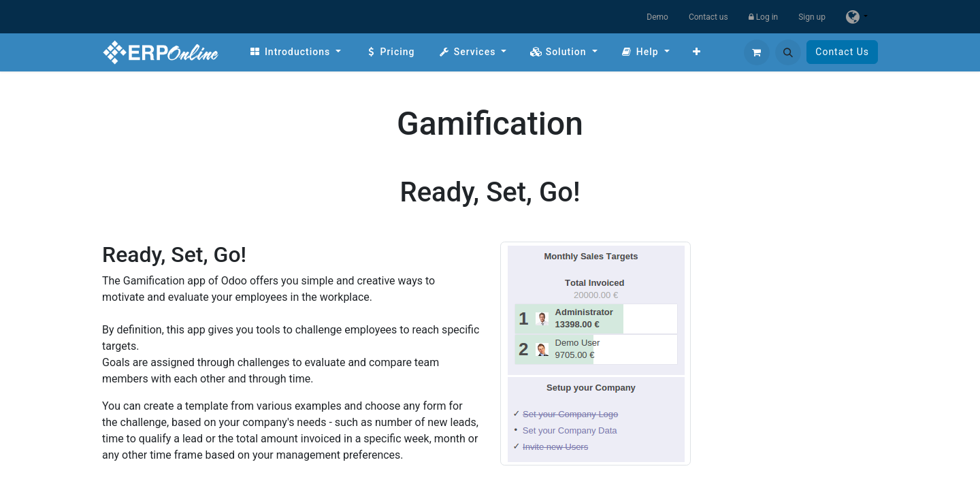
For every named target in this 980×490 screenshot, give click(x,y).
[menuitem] (295, 52)
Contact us (708, 17)
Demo (657, 17)
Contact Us (842, 52)
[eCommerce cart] (757, 52)
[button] (788, 52)
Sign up (812, 17)
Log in (764, 17)
